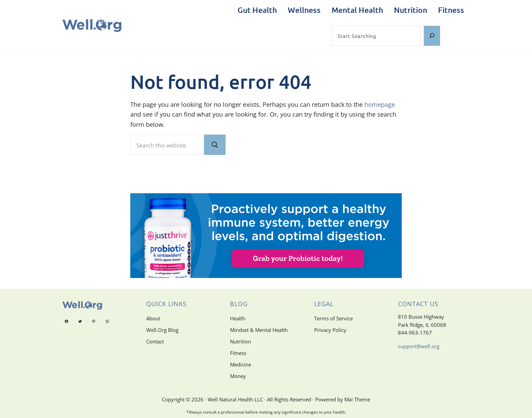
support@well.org (419, 346)
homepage (380, 104)
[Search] (432, 36)
